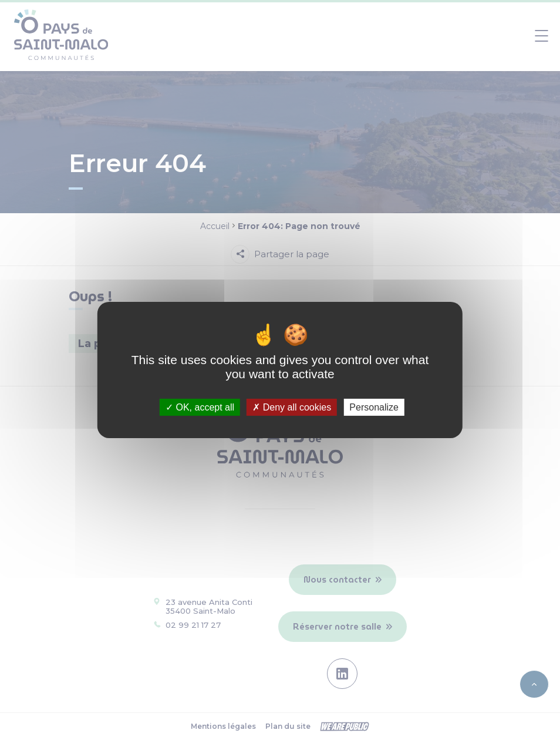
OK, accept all (200, 407)
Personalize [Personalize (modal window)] (374, 407)
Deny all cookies (292, 407)
